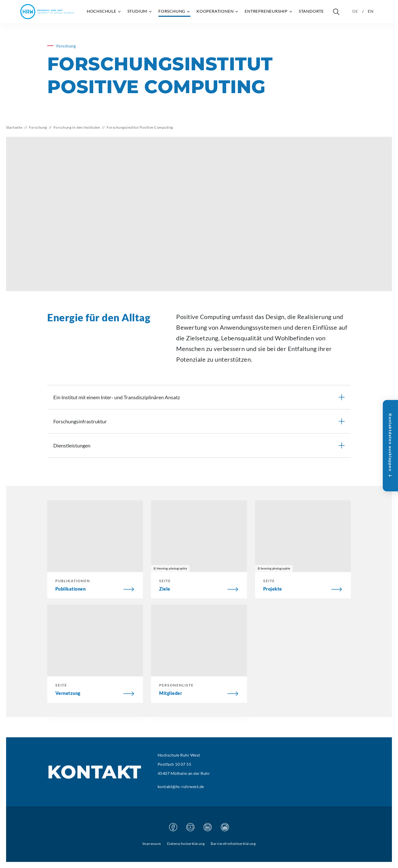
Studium (140, 11)
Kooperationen (218, 11)
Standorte (311, 11)
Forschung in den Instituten (77, 127)
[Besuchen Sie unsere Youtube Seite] (190, 827)
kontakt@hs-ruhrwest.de (181, 786)
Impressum (152, 844)
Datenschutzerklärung (186, 844)
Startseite (14, 127)
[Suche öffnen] (336, 12)
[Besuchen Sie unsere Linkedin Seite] (208, 827)
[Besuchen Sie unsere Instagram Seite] (225, 827)
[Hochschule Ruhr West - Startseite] (47, 12)
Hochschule (104, 11)
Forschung (174, 11)
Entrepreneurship (269, 11)
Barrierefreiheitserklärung (233, 844)
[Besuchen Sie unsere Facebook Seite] (173, 827)
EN (371, 11)
